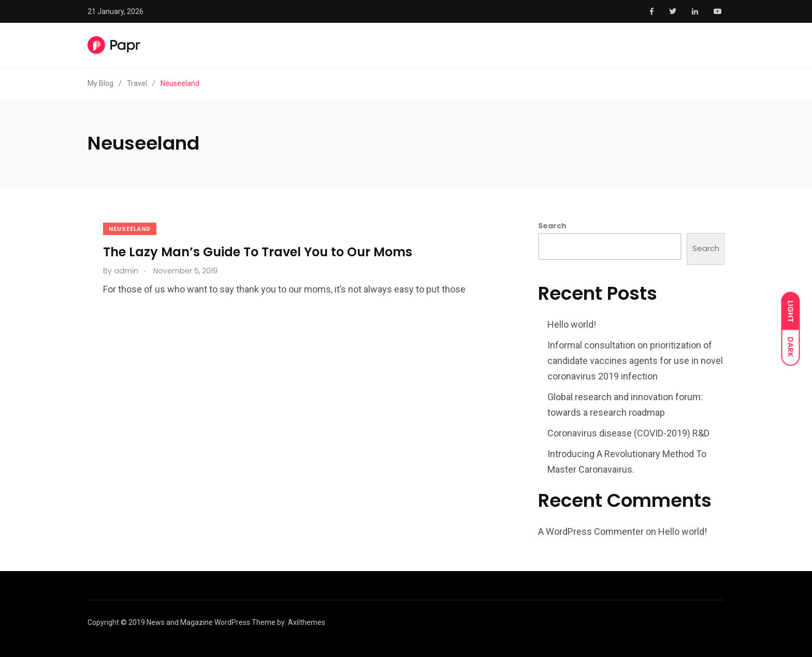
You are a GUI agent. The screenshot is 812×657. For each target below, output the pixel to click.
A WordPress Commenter (591, 531)
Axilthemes (307, 622)
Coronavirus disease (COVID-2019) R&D (628, 433)
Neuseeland (130, 229)
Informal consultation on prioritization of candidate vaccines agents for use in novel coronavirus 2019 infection (635, 361)
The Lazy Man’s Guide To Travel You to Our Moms (258, 251)
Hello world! (572, 324)
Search (552, 226)
